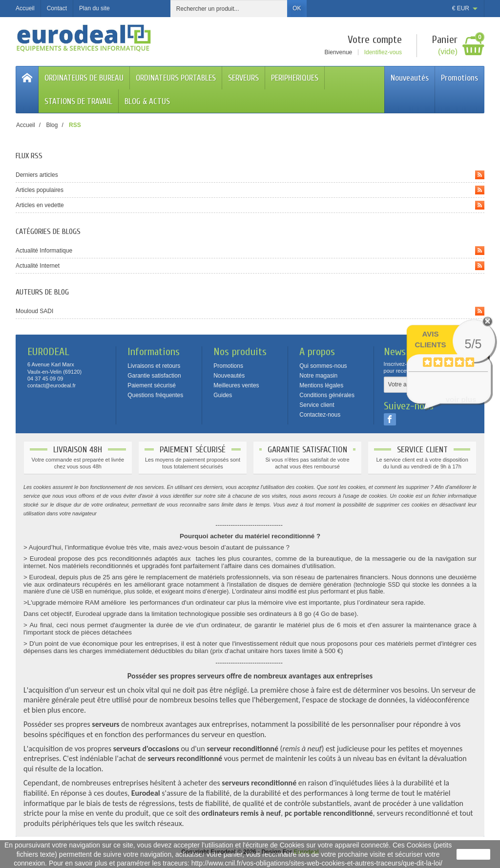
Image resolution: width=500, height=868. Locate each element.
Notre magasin (318, 376)
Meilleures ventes (236, 385)
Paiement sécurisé (152, 385)
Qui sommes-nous (323, 366)
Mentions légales (321, 385)
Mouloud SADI (250, 311)
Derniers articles (250, 175)
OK (297, 8)
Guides (223, 395)
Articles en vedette (250, 205)
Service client (317, 405)
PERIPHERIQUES (295, 78)
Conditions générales (327, 395)
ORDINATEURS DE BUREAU (84, 78)
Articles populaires (250, 190)
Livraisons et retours (154, 366)
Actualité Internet (250, 266)
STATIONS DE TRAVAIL (78, 101)
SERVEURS (243, 78)
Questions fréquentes (155, 395)
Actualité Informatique (250, 251)
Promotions (459, 78)
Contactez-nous (320, 415)
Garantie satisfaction (154, 376)
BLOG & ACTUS (147, 101)
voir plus (461, 399)
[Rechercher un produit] (229, 9)
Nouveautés (410, 78)
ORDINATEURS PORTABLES (176, 78)
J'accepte (473, 854)
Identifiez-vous (383, 52)
